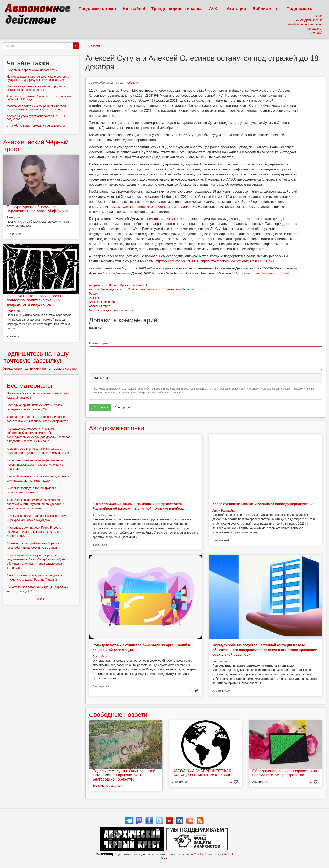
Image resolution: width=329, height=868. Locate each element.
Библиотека (266, 9)
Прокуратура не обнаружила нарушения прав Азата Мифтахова (37, 209)
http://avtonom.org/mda (272, 273)
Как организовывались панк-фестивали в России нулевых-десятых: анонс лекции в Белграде (35, 465)
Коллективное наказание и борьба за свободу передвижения (263, 504)
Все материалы (29, 386)
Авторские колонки (116, 428)
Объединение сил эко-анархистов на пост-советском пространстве (285, 773)
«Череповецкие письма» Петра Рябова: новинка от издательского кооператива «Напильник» (34, 532)
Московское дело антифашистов (111, 310)
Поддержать (299, 9)
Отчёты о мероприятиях (144, 289)
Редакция (132, 83)
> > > (41, 599)
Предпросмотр (124, 407)
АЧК (215, 9)
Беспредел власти (114, 289)
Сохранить (100, 407)
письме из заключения (172, 219)
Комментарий (100, 343)
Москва (94, 298)
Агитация (236, 9)
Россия (94, 294)
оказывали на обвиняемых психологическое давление (154, 207)
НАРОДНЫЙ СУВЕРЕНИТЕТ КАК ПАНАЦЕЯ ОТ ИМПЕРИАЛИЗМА (202, 773)
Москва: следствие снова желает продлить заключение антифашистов (36, 88)
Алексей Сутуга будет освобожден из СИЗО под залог (37, 118)
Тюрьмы (188, 289)
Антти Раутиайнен (105, 515)
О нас (164, 858)
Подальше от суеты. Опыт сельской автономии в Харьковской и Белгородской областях (124, 775)
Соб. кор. (149, 285)
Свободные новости (118, 715)
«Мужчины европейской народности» (32, 70)
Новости (94, 46)
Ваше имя (96, 328)
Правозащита (172, 289)
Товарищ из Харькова (107, 786)
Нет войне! (134, 9)
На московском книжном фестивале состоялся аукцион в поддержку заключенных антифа (39, 78)
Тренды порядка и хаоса (177, 9)
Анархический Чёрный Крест (108, 285)
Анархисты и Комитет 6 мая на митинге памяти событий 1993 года (39, 98)
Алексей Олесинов (102, 302)
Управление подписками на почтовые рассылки (40, 368)
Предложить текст (97, 9)
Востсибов (100, 656)
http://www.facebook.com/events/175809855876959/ (239, 261)
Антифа (94, 289)
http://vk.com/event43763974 (177, 261)
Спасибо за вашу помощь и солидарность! (36, 126)
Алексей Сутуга (100, 306)
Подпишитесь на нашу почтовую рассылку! (36, 357)
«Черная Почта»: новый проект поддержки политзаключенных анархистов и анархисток (34, 300)
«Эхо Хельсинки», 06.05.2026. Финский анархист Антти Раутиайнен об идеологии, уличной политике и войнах (36, 504)
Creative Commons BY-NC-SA (213, 854)
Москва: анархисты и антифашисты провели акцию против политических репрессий (37, 108)
